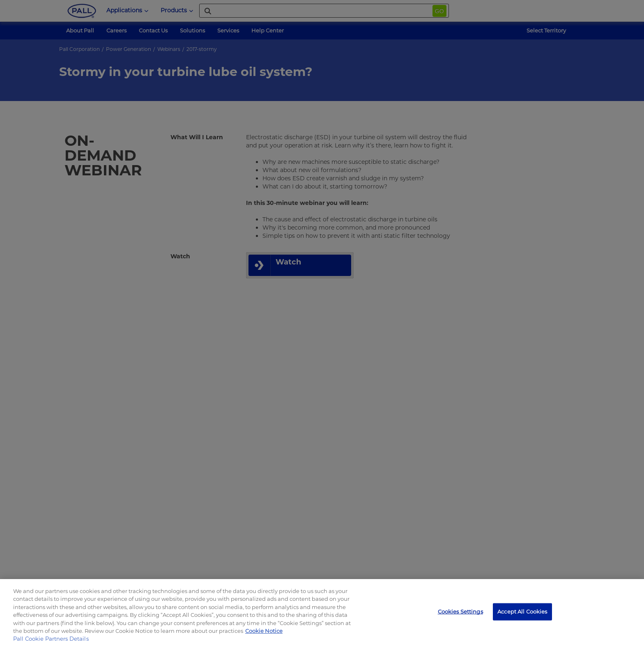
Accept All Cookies (522, 612)
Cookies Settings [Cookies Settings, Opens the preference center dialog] (460, 612)
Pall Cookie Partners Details (51, 639)
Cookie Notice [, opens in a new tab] (264, 631)
